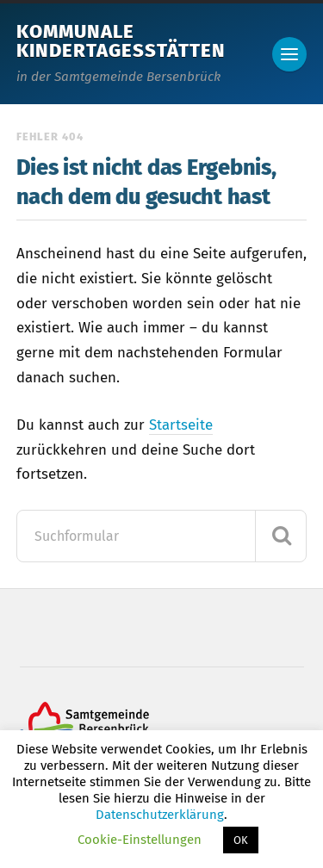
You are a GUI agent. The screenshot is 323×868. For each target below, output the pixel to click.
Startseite (181, 425)
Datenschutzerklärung (160, 815)
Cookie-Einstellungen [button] (140, 840)
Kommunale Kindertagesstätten (121, 41)
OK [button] (241, 840)
